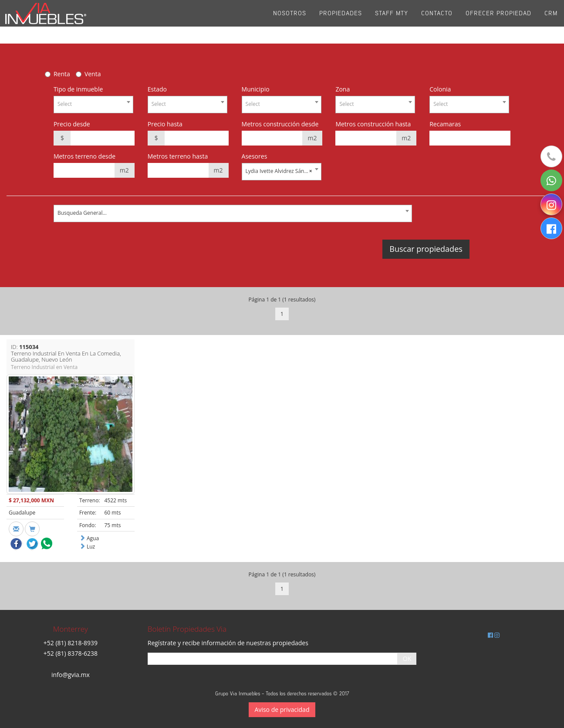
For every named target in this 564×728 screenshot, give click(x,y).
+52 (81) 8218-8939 (71, 643)
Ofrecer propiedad (498, 22)
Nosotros (290, 22)
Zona (343, 89)
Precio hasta (165, 124)
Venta (93, 74)
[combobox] (93, 105)
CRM (551, 22)
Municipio (256, 89)
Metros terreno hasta (178, 156)
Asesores (255, 156)
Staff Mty (392, 22)
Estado (157, 89)
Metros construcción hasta (373, 124)
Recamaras (445, 124)
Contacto (437, 22)
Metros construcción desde (280, 124)
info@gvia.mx (71, 675)
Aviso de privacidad (282, 709)
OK (407, 659)
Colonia (440, 89)
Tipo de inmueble (78, 89)
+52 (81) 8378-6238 (71, 653)
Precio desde (72, 124)
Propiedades (341, 22)
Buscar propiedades (426, 249)
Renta (62, 74)
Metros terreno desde (84, 156)
